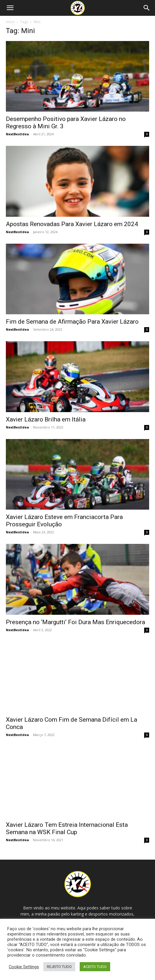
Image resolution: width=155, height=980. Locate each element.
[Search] (147, 8)
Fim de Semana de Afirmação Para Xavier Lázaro (72, 322)
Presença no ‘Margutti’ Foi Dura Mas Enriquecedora (75, 622)
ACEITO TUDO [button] (95, 967)
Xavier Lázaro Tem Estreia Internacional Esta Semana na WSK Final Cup (67, 828)
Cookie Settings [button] (24, 967)
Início (10, 22)
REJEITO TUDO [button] (59, 967)
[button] (10, 8)
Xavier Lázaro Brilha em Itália (46, 419)
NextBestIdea (17, 134)
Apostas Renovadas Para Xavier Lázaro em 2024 (72, 224)
